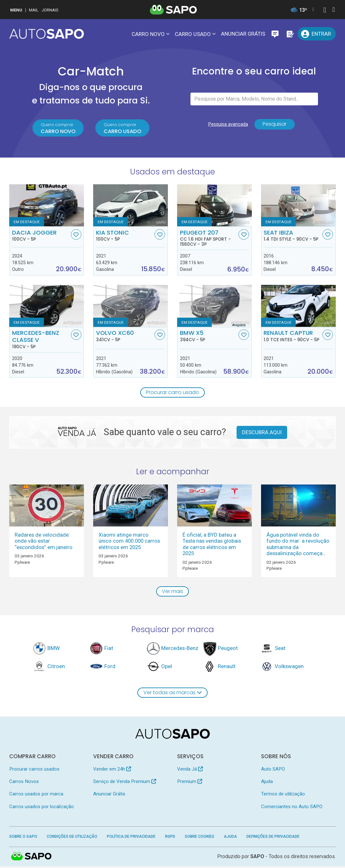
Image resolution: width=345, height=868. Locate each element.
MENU (16, 10)
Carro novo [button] (148, 34)
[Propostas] (290, 34)
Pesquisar (275, 126)
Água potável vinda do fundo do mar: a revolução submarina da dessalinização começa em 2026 (298, 548)
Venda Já (190, 771)
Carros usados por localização (41, 808)
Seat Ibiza (292, 236)
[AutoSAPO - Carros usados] (47, 34)
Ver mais (173, 593)
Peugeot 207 (209, 239)
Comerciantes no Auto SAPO (292, 808)
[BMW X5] (214, 307)
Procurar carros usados (34, 771)
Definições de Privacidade (273, 838)
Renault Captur (292, 337)
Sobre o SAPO (23, 838)
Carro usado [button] (193, 34)
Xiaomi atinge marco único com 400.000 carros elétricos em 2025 (129, 542)
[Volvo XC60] (131, 307)
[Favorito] (76, 235)
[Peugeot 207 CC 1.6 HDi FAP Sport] (214, 206)
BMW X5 (209, 337)
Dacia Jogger (41, 236)
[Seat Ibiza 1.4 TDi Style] (298, 206)
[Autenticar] (325, 11)
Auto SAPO (273, 771)
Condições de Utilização (72, 838)
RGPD (170, 838)
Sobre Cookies (200, 838)
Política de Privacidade (131, 838)
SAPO (257, 858)
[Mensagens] (275, 34)
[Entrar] (317, 34)
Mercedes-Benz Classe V (41, 340)
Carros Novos (24, 783)
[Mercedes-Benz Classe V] (47, 307)
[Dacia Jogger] (47, 206)
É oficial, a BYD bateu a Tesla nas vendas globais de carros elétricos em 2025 (212, 545)
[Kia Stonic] (131, 206)
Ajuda (267, 783)
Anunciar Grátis (243, 34)
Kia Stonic (125, 236)
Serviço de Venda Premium (125, 783)
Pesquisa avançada (227, 126)
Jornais (50, 10)
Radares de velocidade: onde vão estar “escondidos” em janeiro (44, 542)
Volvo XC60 (125, 337)
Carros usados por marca (36, 796)
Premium (190, 783)
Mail (34, 10)
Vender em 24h (112, 771)
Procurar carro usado (173, 393)
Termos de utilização (283, 796)
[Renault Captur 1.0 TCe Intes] (298, 307)
